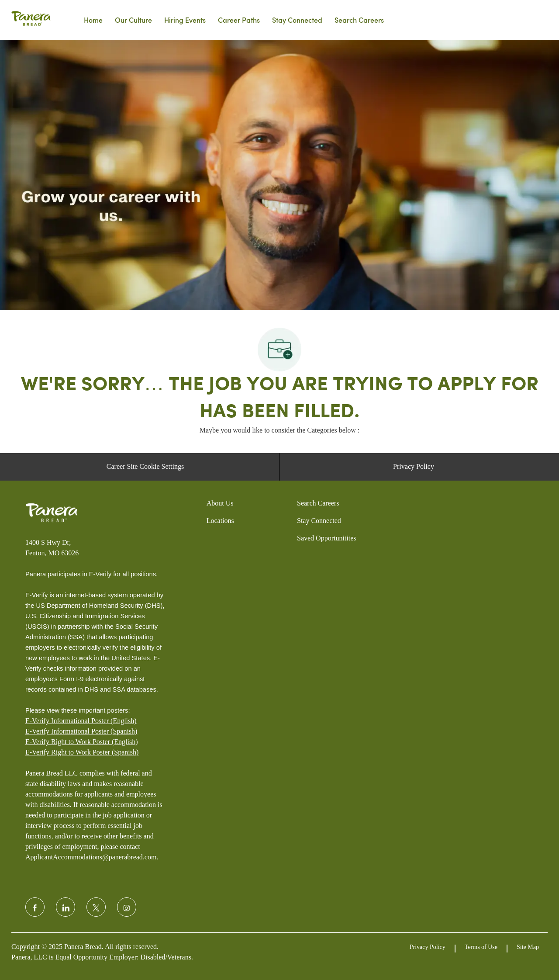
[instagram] (127, 907)
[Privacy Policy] (414, 467)
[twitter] (96, 907)
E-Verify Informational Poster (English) (81, 721)
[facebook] (35, 907)
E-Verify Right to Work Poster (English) (82, 742)
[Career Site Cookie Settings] (145, 467)
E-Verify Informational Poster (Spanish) (81, 731)
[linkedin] (66, 907)
